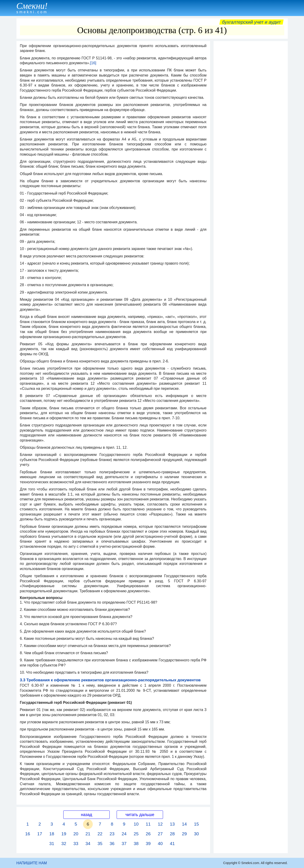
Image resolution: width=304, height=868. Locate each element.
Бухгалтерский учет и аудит (251, 22)
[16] (93, 63)
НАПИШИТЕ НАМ (32, 863)
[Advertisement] (251, 113)
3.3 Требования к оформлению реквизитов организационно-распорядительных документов (110, 680)
